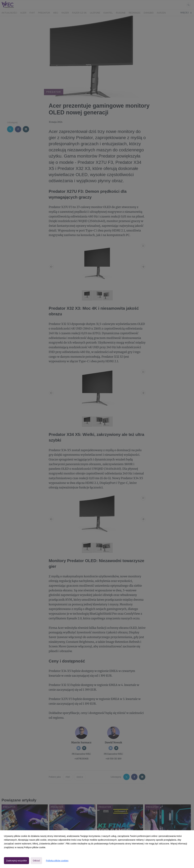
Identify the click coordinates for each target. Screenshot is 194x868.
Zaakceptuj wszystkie (16, 861)
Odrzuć (36, 861)
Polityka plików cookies (57, 861)
